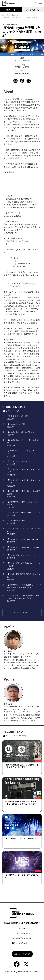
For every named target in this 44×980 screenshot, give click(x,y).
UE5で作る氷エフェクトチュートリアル (22, 838)
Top (3, 15)
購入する (11, 9)
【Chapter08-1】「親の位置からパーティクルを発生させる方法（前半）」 (24, 587)
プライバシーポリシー (22, 933)
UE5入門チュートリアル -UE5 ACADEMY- (22, 876)
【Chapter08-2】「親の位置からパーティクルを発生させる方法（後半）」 (24, 598)
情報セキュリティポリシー (22, 943)
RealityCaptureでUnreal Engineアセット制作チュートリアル (21, 766)
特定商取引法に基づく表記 (22, 938)
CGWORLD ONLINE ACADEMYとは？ (22, 923)
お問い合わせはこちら (22, 954)
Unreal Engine (12, 15)
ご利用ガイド (22, 929)
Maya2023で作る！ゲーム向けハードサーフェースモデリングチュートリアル (22, 803)
